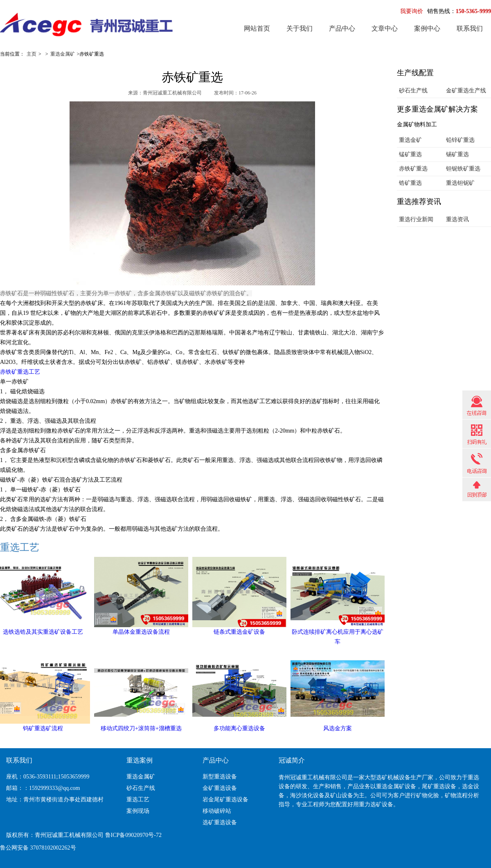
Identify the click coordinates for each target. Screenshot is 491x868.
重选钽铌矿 (460, 183)
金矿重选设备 (220, 788)
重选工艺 (20, 547)
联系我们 (470, 28)
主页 (32, 54)
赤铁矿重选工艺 (20, 372)
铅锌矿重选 (460, 140)
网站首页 (257, 28)
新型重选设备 (220, 777)
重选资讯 (457, 219)
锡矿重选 (457, 154)
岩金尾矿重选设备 (225, 800)
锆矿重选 (410, 183)
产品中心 (342, 28)
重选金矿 (410, 140)
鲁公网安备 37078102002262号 (38, 848)
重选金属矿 (63, 54)
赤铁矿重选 (413, 169)
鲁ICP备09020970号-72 (133, 835)
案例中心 (427, 28)
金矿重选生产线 (466, 91)
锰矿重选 (410, 154)
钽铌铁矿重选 (463, 169)
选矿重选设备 (220, 822)
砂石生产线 (413, 91)
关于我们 (300, 28)
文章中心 (385, 28)
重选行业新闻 (416, 219)
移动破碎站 (217, 811)
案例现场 (138, 811)
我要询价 (412, 11)
